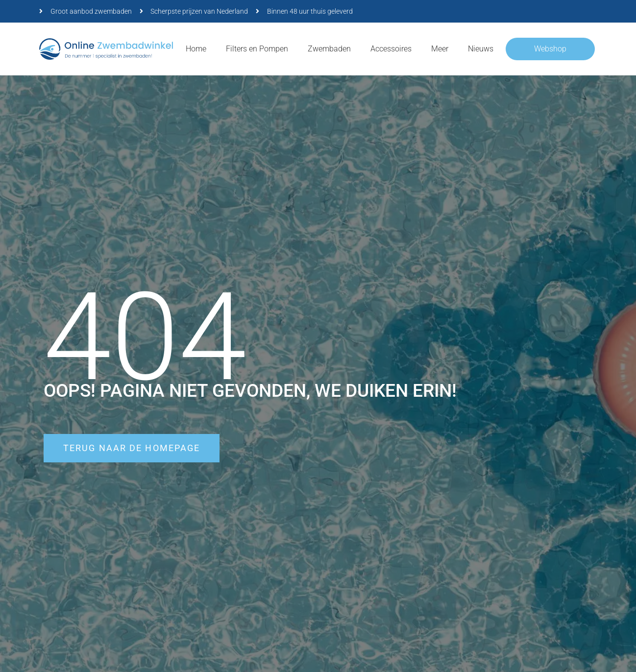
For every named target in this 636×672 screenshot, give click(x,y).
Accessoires (391, 49)
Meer (440, 49)
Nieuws (481, 49)
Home (196, 49)
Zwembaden (329, 49)
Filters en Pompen (257, 49)
